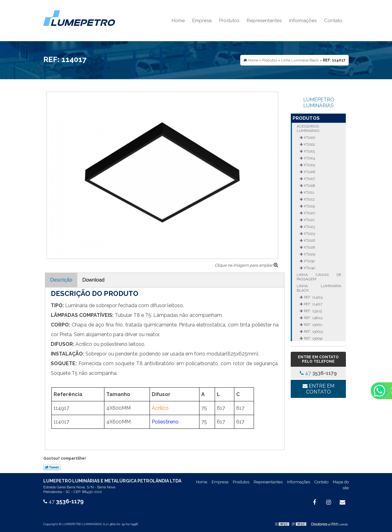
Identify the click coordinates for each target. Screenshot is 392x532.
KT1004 (309, 158)
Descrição (61, 280)
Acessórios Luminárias (308, 128)
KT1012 (309, 199)
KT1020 (309, 213)
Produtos (229, 21)
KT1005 (309, 165)
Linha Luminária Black (319, 288)
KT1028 (309, 247)
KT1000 (309, 138)
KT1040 (309, 268)
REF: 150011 (313, 325)
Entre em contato (318, 389)
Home (178, 21)
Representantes (264, 21)
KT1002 (309, 144)
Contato (333, 21)
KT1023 (309, 227)
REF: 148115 (313, 318)
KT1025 (309, 234)
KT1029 (309, 254)
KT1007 (309, 179)
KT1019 (309, 206)
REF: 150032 (313, 338)
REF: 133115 (312, 311)
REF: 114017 (313, 304)
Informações (303, 21)
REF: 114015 (313, 297)
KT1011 (309, 192)
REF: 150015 (313, 331)
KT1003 (309, 151)
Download (93, 280)
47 (318, 373)
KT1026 (309, 240)
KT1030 (309, 261)
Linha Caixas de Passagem (319, 277)
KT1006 (309, 172)
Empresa (202, 21)
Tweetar (52, 467)
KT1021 (309, 220)
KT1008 (309, 186)
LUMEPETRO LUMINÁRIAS (319, 103)
